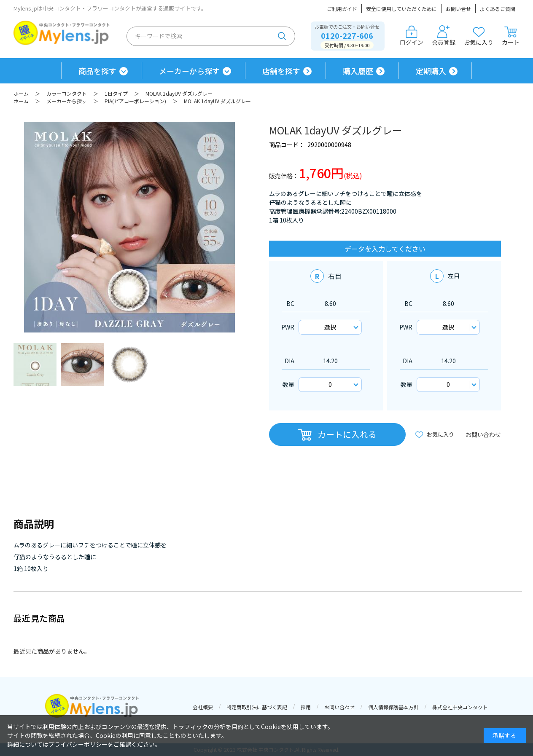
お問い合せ (458, 9)
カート (511, 36)
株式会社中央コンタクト (460, 707)
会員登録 (444, 36)
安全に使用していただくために (401, 9)
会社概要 (203, 707)
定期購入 (431, 71)
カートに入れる (347, 434)
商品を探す (97, 71)
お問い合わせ (483, 434)
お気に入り (479, 36)
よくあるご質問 (498, 9)
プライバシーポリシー (78, 744)
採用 (306, 707)
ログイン (412, 36)
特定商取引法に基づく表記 (257, 707)
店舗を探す (281, 71)
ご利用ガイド (342, 9)
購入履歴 (358, 71)
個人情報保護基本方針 (393, 707)
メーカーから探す (189, 71)
